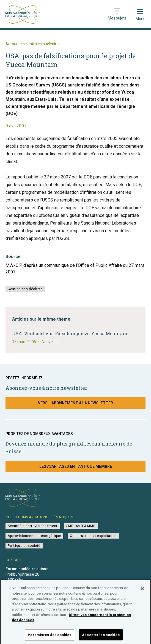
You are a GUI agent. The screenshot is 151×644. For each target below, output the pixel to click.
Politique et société (24, 546)
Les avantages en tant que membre (76, 466)
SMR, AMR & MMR (81, 526)
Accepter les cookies (101, 637)
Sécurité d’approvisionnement (33, 526)
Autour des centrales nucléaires (33, 44)
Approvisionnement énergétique (34, 536)
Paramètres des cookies (50, 637)
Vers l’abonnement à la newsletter (75, 403)
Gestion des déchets (25, 289)
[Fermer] (142, 591)
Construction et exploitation (93, 536)
